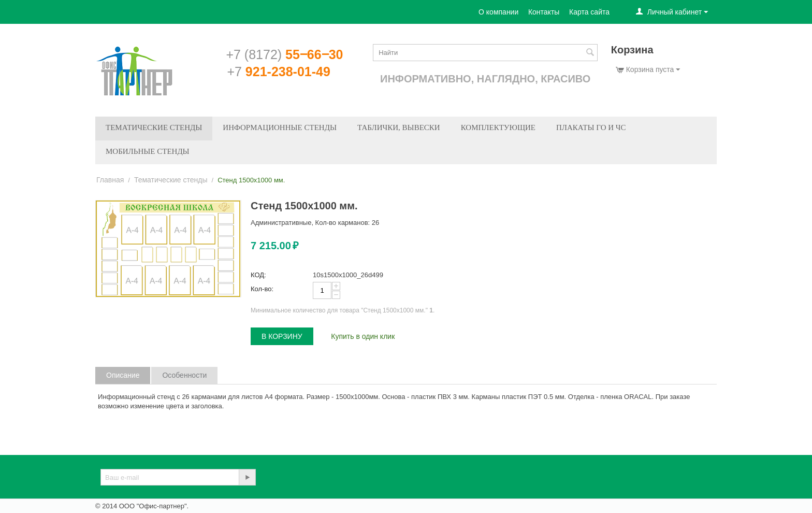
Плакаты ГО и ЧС (591, 127)
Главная (110, 180)
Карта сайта (589, 12)
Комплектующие (498, 127)
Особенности (184, 375)
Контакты (544, 12)
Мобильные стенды (148, 151)
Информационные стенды (280, 127)
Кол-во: (262, 289)
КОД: (258, 275)
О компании (498, 12)
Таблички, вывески (399, 127)
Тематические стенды (154, 127)
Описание (123, 375)
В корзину (282, 336)
